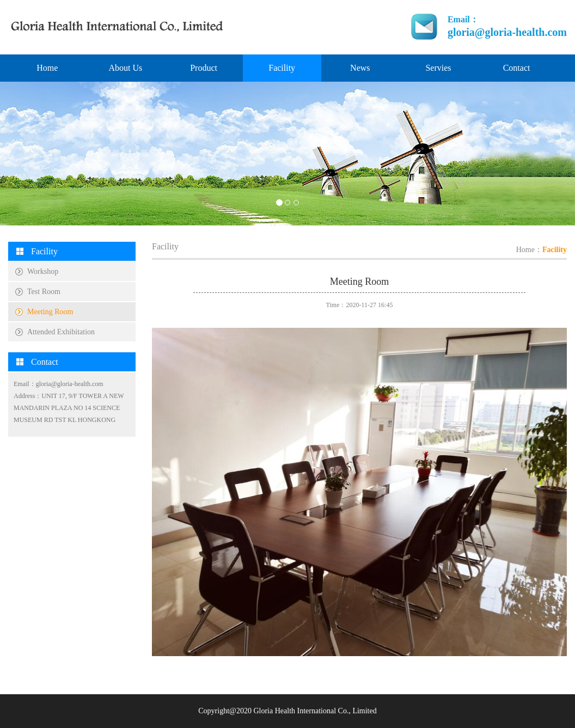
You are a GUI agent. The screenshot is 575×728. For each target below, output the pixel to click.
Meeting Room (50, 312)
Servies (438, 68)
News (360, 68)
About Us (126, 68)
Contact (517, 68)
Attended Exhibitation (61, 332)
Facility (282, 68)
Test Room (44, 292)
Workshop (43, 271)
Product (204, 68)
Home (47, 68)
